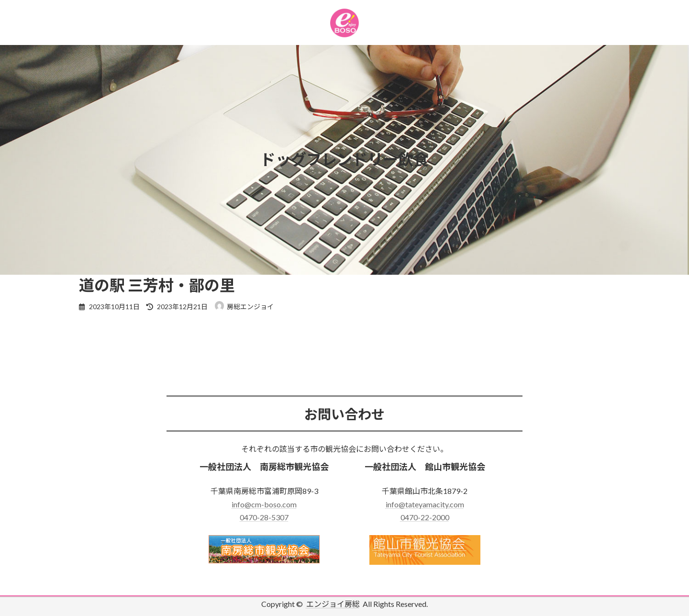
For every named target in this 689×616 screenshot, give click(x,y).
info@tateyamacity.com (425, 504)
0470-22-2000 (425, 517)
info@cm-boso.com (264, 504)
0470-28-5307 (264, 517)
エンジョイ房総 (333, 604)
